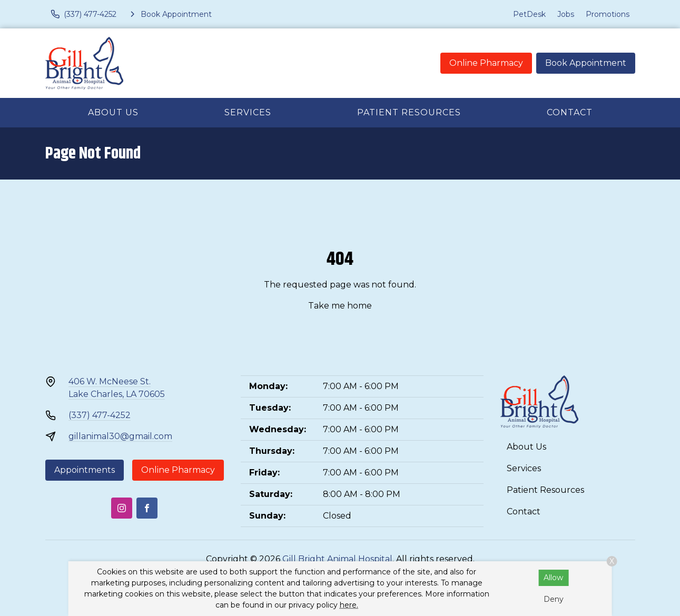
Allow (553, 578)
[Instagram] (122, 508)
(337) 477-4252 (100, 415)
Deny (554, 599)
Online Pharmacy (486, 63)
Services (248, 112)
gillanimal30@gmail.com (120, 436)
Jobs (566, 14)
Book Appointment (586, 63)
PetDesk (529, 14)
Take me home (340, 306)
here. (349, 605)
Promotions (608, 14)
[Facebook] (147, 508)
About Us (113, 112)
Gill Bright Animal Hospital (337, 559)
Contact (570, 112)
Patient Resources (409, 112)
